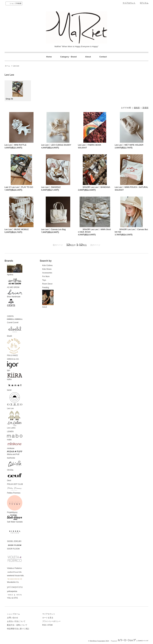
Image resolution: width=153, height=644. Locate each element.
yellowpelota (15, 589)
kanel (15, 386)
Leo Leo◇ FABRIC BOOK (90, 145)
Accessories (47, 273)
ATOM (50, 625)
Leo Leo (16, 66)
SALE (48, 299)
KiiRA (15, 377)
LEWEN (10, 432)
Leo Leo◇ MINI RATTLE (15, 145)
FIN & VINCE (14, 347)
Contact (103, 57)
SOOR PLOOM (15, 547)
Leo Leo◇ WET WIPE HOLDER (129, 145)
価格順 (137, 108)
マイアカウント (129, 3)
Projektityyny (15, 504)
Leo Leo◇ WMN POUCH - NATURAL (131, 187)
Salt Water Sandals (15, 519)
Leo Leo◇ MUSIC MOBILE (17, 229)
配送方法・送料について (17, 625)
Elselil (15, 331)
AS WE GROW (15, 283)
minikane (15, 446)
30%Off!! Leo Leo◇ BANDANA (94, 187)
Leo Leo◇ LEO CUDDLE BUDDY (56, 145)
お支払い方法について (16, 621)
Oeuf (15, 477)
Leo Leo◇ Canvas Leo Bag (53, 229)
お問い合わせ (13, 618)
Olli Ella (15, 466)
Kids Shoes (47, 269)
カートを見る (48, 618)
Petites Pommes (15, 490)
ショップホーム (13, 614)
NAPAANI (11, 458)
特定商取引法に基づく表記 (18, 629)
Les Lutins (14, 420)
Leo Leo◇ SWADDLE (51, 187)
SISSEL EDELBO (15, 533)
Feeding (46, 287)
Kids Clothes (47, 265)
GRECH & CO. (13, 359)
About (88, 57)
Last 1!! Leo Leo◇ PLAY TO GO (19, 187)
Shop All (14, 91)
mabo (15, 437)
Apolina (15, 270)
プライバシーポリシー (51, 621)
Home (49, 57)
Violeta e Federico (15, 560)
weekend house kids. (16, 574)
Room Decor (47, 284)
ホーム (7, 66)
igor (13, 366)
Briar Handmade (15, 294)
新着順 (145, 108)
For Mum (46, 276)
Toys (44, 280)
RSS (44, 625)
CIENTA (11, 308)
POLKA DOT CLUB (15, 484)
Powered (130, 641)
